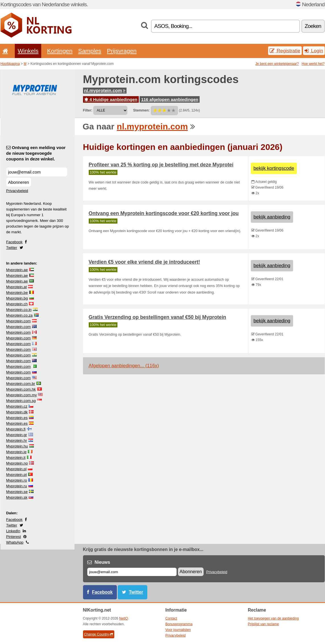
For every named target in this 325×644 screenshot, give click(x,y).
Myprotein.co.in (19, 310)
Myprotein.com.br (21, 384)
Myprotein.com (18, 321)
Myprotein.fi (16, 429)
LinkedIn (13, 531)
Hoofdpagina (10, 64)
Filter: (88, 110)
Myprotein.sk (17, 497)
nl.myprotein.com (105, 91)
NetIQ (124, 618)
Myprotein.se (17, 492)
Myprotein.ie (16, 452)
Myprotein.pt (17, 475)
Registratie (285, 51)
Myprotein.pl (16, 469)
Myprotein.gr (17, 435)
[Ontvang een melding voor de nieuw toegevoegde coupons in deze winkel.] (37, 172)
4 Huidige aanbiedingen (111, 99)
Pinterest (14, 537)
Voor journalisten (178, 630)
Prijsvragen (122, 51)
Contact (171, 618)
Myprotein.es (17, 418)
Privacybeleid (17, 191)
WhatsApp (15, 542)
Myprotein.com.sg (21, 401)
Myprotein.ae (17, 270)
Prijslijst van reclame (263, 624)
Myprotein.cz (17, 406)
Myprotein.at (17, 287)
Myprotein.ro (17, 480)
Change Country (99, 634)
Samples (90, 51)
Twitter (12, 248)
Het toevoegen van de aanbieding (273, 618)
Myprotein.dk (17, 412)
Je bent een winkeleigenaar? (277, 64)
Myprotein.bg (17, 298)
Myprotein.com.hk (21, 389)
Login (314, 51)
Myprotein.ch (17, 304)
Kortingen (60, 51)
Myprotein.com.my (22, 395)
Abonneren (19, 182)
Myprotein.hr (17, 440)
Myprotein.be (17, 293)
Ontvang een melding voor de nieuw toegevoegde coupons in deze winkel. (36, 153)
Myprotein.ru (17, 486)
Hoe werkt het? (313, 64)
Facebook (15, 242)
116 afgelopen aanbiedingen (170, 99)
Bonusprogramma (179, 624)
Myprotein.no (17, 463)
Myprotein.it (16, 458)
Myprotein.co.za (19, 315)
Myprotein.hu (17, 446)
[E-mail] (132, 572)
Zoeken (313, 26)
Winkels (28, 51)
